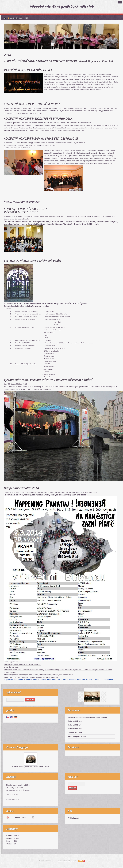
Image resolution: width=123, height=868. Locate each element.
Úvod (6, 18)
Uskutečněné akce (16, 18)
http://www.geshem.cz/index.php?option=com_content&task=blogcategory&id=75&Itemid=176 (39, 675)
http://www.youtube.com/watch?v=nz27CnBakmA (22, 664)
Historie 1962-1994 (75, 725)
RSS (81, 861)
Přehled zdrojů (74, 818)
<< (7, 817)
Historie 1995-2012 (75, 729)
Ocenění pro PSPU (75, 733)
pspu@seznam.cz (13, 799)
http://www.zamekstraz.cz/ (22, 202)
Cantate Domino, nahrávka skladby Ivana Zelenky (87, 717)
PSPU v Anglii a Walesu (77, 737)
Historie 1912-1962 (75, 721)
